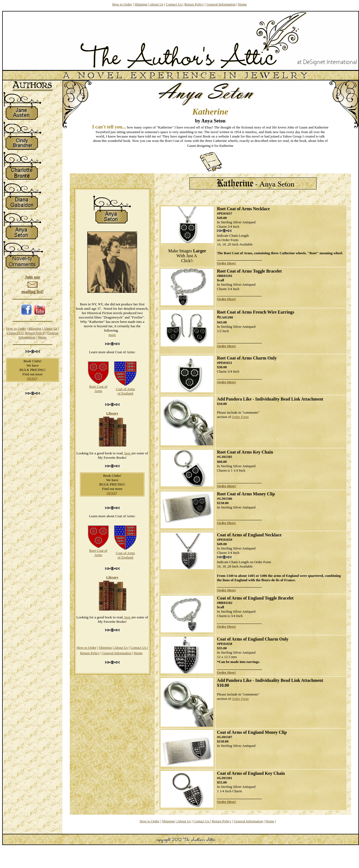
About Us (156, 4)
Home (242, 4)
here (128, 453)
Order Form (240, 417)
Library (112, 413)
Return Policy (194, 4)
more (112, 335)
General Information (221, 4)
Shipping (141, 4)
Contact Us (174, 4)
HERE (31, 379)
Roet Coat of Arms (98, 389)
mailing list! (32, 292)
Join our (32, 277)
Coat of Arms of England (125, 391)
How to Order (122, 4)
